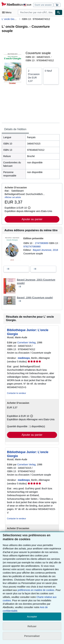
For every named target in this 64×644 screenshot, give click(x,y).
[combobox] (37, 12)
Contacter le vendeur (16, 393)
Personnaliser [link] (32, 636)
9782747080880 (32, 247)
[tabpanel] (31, 157)
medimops (24, 358)
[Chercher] (59, 12)
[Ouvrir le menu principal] (8, 12)
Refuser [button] (32, 626)
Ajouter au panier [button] (32, 219)
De (34, 76)
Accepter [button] (32, 617)
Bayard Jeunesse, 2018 (45, 250)
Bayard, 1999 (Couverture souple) (35, 298)
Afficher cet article (13, 197)
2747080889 (42, 243)
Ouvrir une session (43, 5)
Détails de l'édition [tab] (15, 129)
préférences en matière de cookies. (36, 590)
